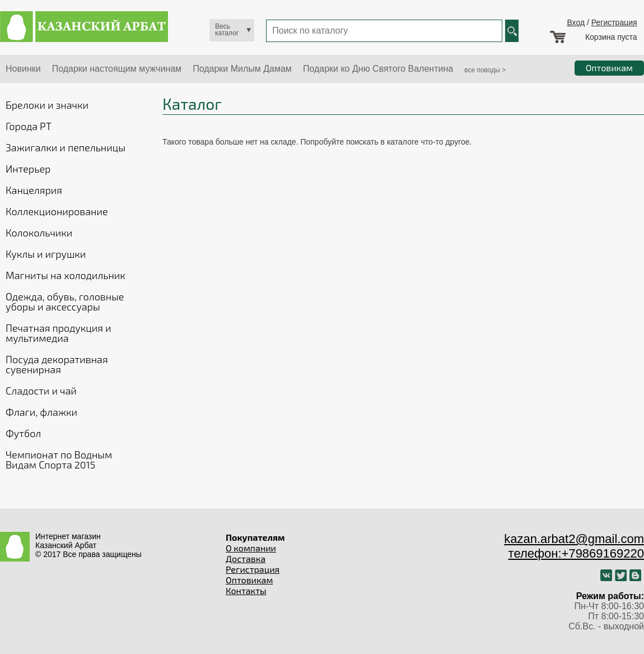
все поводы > (485, 70)
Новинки (23, 69)
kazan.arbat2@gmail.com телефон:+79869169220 (574, 546)
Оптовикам (249, 580)
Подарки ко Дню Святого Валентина (378, 69)
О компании (251, 548)
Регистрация (614, 22)
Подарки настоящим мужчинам (117, 69)
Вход (576, 22)
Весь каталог (227, 30)
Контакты (246, 590)
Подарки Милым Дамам (242, 69)
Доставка (246, 558)
